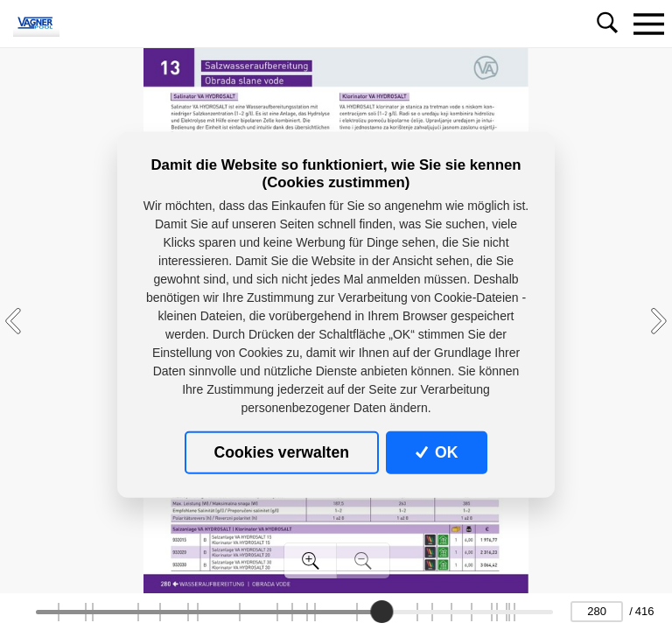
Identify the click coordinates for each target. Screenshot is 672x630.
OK (437, 452)
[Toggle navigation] (648, 24)
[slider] (381, 612)
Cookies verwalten (282, 452)
